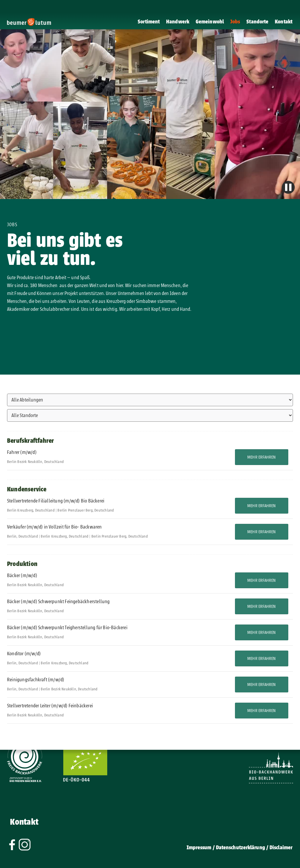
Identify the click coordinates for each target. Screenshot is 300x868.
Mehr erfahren (262, 457)
